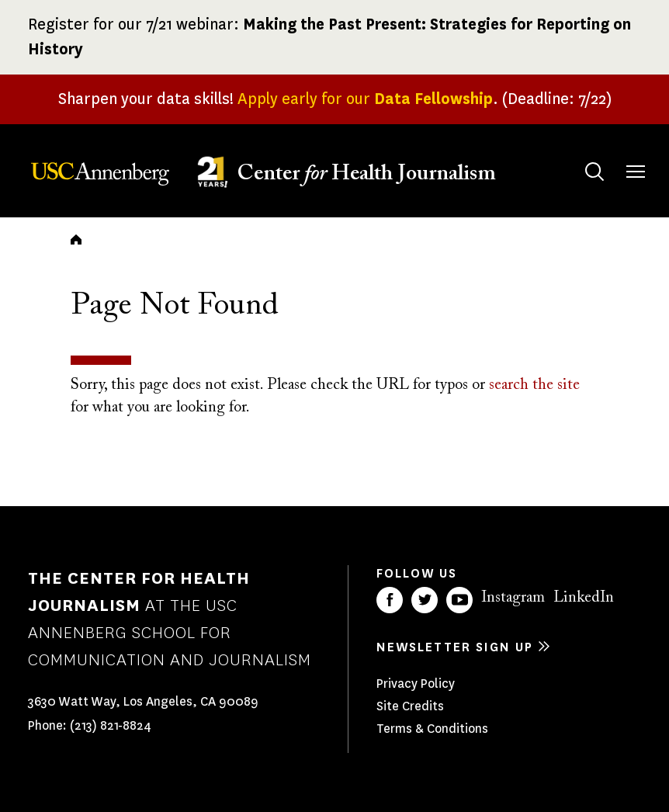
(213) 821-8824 (111, 725)
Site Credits (410, 706)
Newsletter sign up (455, 647)
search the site (534, 385)
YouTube (459, 600)
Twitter (425, 600)
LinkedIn (584, 598)
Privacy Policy (416, 684)
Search (579, 156)
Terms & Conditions (432, 729)
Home (76, 239)
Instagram (513, 598)
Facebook (390, 600)
